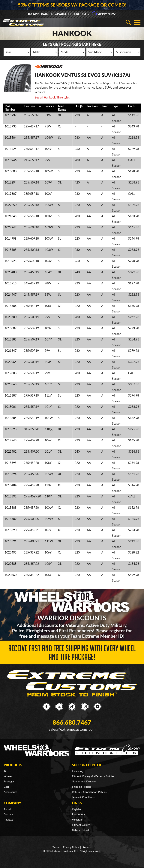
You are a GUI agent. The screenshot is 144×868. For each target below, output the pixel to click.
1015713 (11, 283)
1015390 (11, 530)
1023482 (11, 452)
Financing (78, 771)
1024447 (11, 295)
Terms (56, 847)
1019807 (11, 194)
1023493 (11, 553)
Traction (92, 106)
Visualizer (77, 820)
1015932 (11, 115)
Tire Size (29, 106)
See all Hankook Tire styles (52, 98)
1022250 (11, 205)
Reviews (8, 820)
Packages (9, 782)
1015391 (11, 541)
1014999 (11, 239)
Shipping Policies (82, 787)
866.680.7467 (72, 723)
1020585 (11, 564)
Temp (105, 106)
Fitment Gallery (81, 825)
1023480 (11, 272)
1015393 (11, 429)
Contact (8, 815)
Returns (87, 847)
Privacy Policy (71, 847)
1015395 (11, 463)
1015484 (11, 485)
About (7, 809)
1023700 (11, 317)
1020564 (11, 362)
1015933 (11, 127)
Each (131, 106)
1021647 (11, 351)
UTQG (79, 106)
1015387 (11, 396)
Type (115, 106)
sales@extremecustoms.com (72, 730)
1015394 (11, 474)
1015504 (11, 138)
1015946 (11, 160)
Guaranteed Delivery (84, 782)
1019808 (11, 373)
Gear (6, 787)
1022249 (11, 227)
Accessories (10, 792)
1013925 (11, 261)
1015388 (11, 508)
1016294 (11, 183)
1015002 (11, 328)
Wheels (8, 776)
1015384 (11, 418)
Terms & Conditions (83, 797)
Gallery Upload (80, 830)
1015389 (11, 519)
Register (77, 809)
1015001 (11, 407)
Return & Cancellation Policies (89, 792)
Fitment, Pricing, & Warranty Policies (93, 776)
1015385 (11, 340)
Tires (6, 771)
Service (49, 106)
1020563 (11, 384)
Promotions (79, 815)
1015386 (11, 306)
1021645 (11, 216)
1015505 (11, 250)
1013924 (11, 149)
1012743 (11, 440)
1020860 (11, 575)
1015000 (11, 171)
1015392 (11, 497)
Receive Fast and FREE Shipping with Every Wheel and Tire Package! (72, 654)
